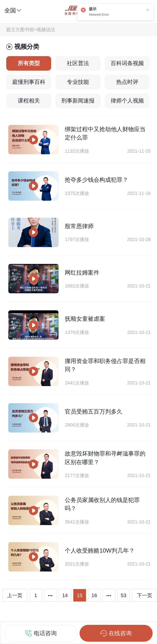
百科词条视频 (127, 63)
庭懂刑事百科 (29, 82)
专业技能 (78, 82)
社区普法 (78, 63)
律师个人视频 (127, 101)
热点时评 (127, 82)
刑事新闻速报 (78, 101)
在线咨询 (116, 632)
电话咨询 (41, 632)
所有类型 (29, 63)
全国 (13, 10)
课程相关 (29, 101)
